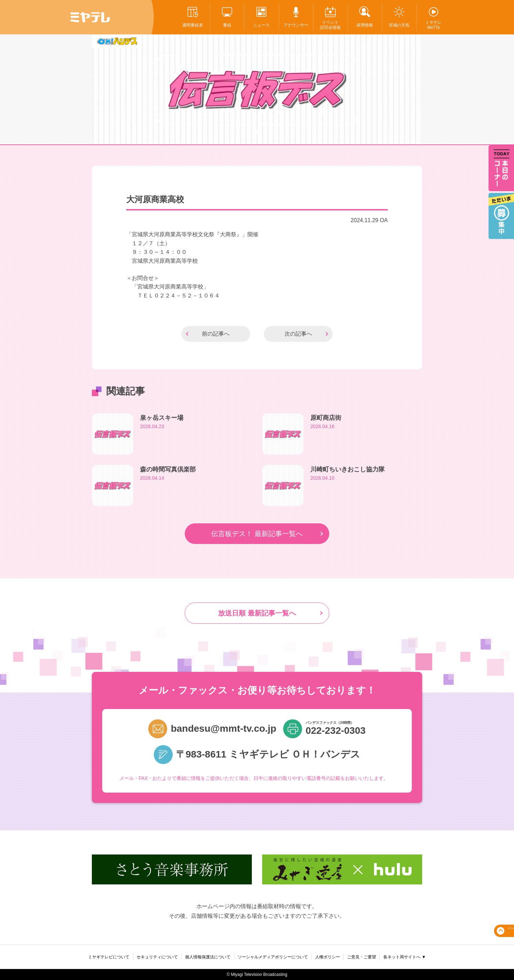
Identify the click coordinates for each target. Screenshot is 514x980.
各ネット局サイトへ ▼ (404, 957)
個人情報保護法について (208, 957)
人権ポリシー (328, 957)
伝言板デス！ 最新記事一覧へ (257, 534)
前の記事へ (216, 334)
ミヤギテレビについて (109, 957)
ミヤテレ (90, 17)
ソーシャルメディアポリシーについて (273, 957)
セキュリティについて (157, 957)
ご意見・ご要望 (362, 957)
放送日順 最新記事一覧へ (257, 613)
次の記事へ (298, 334)
